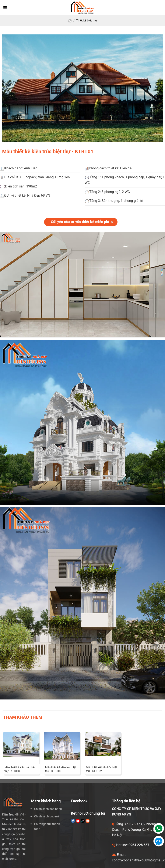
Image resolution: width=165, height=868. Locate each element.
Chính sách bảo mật (47, 816)
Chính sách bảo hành (48, 809)
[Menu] (5, 8)
